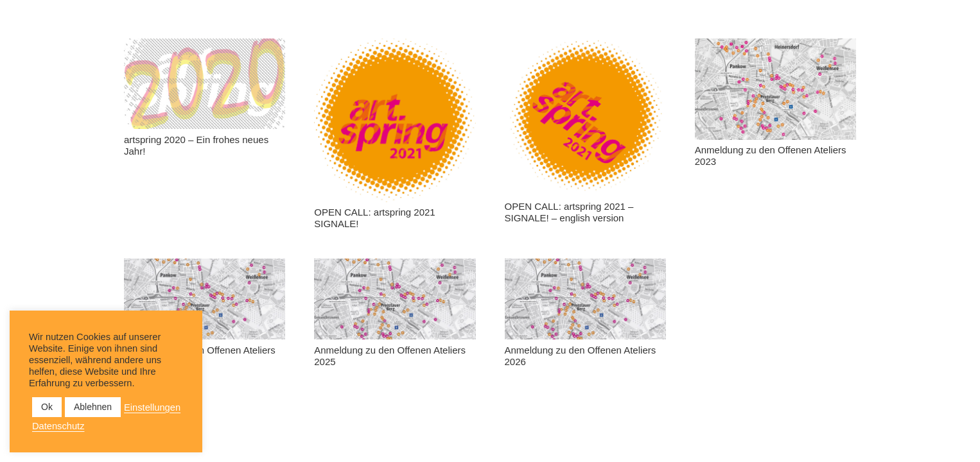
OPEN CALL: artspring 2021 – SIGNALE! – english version (569, 212)
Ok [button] (47, 407)
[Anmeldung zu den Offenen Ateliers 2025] (395, 299)
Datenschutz (58, 426)
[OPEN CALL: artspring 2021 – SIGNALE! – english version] (585, 117)
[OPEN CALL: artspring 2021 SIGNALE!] (395, 120)
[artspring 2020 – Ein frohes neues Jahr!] (205, 84)
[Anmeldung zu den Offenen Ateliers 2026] (585, 299)
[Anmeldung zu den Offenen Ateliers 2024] (205, 299)
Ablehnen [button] (93, 407)
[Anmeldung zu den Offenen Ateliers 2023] (775, 89)
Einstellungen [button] (152, 407)
